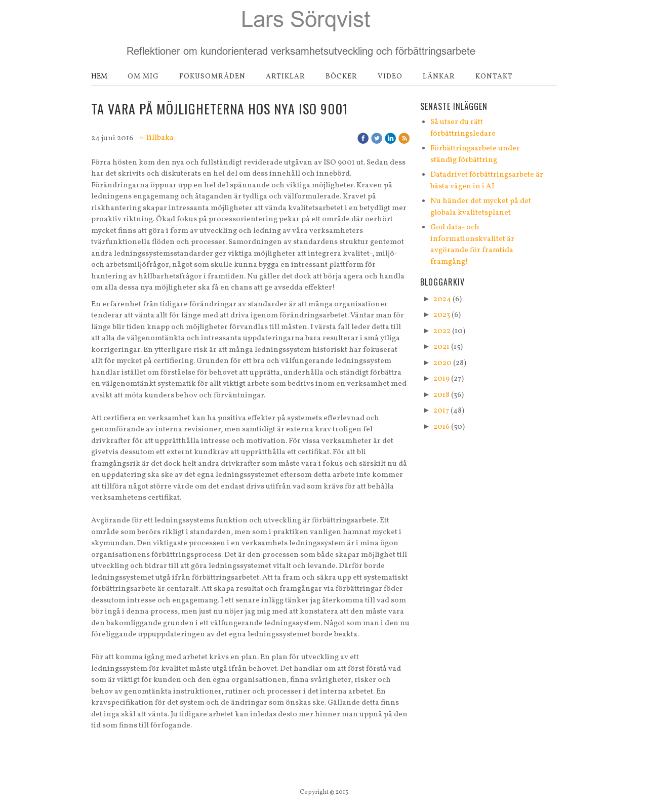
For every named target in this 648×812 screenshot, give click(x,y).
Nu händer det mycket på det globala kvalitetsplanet (481, 207)
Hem (99, 77)
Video (390, 77)
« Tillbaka (157, 138)
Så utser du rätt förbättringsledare (463, 128)
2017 (441, 411)
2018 (441, 395)
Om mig (143, 77)
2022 (442, 331)
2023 (442, 315)
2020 (442, 363)
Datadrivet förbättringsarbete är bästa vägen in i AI (487, 181)
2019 (441, 379)
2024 (442, 299)
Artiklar (286, 77)
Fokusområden (212, 77)
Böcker (341, 77)
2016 (441, 427)
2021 (441, 347)
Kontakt (494, 77)
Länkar (439, 77)
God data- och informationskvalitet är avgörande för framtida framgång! (472, 245)
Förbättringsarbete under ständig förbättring (475, 154)
